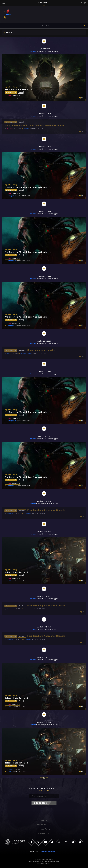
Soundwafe (11, 98)
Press (44, 820)
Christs (10, 581)
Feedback (22, 351)
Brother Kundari (27, 354)
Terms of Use (44, 825)
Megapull (10, 129)
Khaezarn (33, 51)
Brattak (27, 129)
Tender (9, 96)
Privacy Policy (44, 829)
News (21, 92)
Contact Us (44, 833)
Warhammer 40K (11, 92)
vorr (8, 354)
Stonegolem (11, 196)
